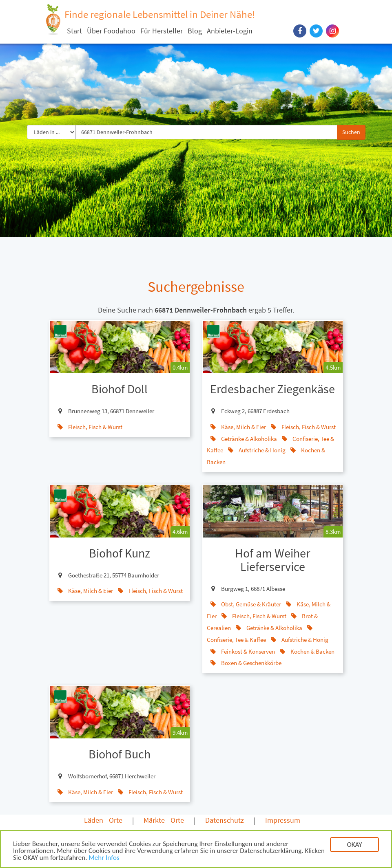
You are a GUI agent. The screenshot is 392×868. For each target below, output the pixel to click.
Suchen (351, 132)
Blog (195, 31)
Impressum (283, 820)
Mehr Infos (104, 858)
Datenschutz (225, 820)
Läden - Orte (103, 820)
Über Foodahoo (111, 31)
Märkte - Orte (164, 820)
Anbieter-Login (230, 31)
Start (74, 31)
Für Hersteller (162, 31)
